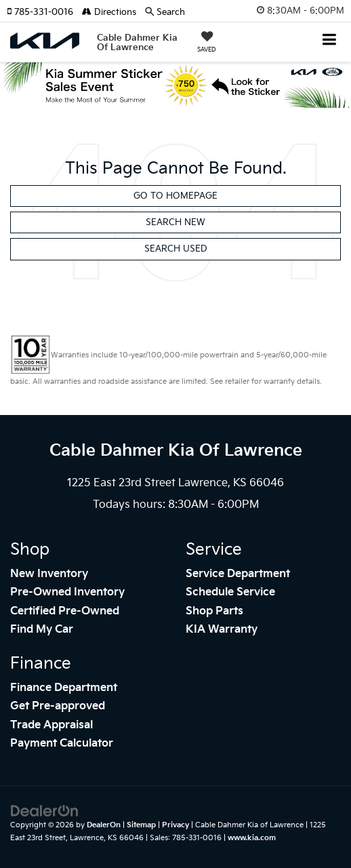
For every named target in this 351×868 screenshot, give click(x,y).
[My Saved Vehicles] (207, 43)
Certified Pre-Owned (65, 611)
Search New (175, 222)
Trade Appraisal (51, 725)
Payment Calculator (62, 744)
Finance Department (64, 688)
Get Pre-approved (58, 706)
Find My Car (42, 630)
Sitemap (141, 825)
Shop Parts (214, 611)
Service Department (238, 574)
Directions (109, 12)
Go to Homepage (175, 196)
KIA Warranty (222, 630)
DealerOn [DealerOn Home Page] (104, 825)
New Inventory (49, 574)
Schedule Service (230, 592)
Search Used (176, 249)
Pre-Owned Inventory (67, 592)
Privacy (175, 825)
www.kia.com (252, 838)
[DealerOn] (45, 811)
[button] (44, 12)
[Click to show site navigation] (330, 41)
